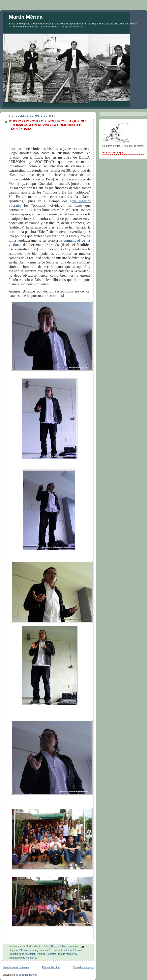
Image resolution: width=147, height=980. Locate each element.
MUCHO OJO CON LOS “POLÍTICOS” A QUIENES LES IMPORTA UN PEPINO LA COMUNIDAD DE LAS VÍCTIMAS (48, 125)
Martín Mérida (26, 17)
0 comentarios (70, 946)
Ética (69, 950)
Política (41, 954)
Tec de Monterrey (67, 954)
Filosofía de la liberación (22, 954)
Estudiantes (58, 950)
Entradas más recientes (16, 967)
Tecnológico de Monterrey (23, 958)
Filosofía (78, 950)
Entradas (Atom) (28, 975)
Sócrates (51, 954)
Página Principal (51, 967)
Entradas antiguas (83, 967)
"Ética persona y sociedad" (35, 950)
